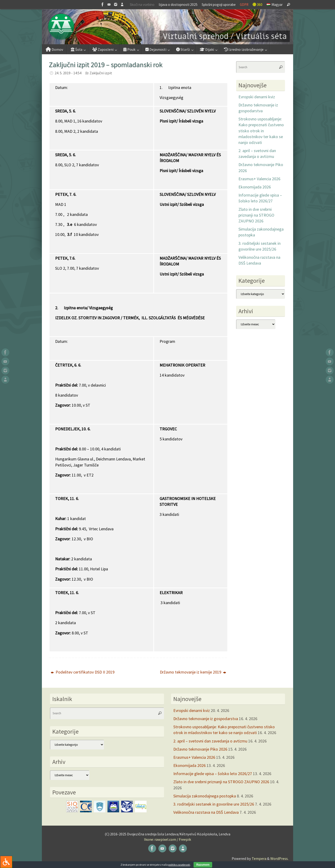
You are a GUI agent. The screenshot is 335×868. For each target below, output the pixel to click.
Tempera (259, 858)
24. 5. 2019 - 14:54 (68, 73)
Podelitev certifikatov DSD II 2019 (83, 672)
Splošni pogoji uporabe (219, 5)
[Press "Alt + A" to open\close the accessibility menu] (6, 862)
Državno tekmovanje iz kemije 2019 (193, 672)
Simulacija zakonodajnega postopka (205, 796)
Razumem (203, 865)
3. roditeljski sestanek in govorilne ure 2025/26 (214, 804)
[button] (167, 27)
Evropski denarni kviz (257, 97)
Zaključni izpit (101, 73)
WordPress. (279, 858)
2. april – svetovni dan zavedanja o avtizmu (210, 741)
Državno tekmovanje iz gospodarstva (206, 719)
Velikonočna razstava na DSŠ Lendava (206, 812)
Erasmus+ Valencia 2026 (259, 179)
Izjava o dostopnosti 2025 (178, 5)
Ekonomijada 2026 (255, 187)
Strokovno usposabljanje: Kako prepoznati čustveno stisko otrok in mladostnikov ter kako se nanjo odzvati (261, 131)
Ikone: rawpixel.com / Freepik (167, 839)
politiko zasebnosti (179, 865)
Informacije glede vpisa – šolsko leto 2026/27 (213, 774)
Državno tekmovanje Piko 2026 (200, 749)
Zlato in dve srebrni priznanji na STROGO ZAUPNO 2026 (256, 215)
